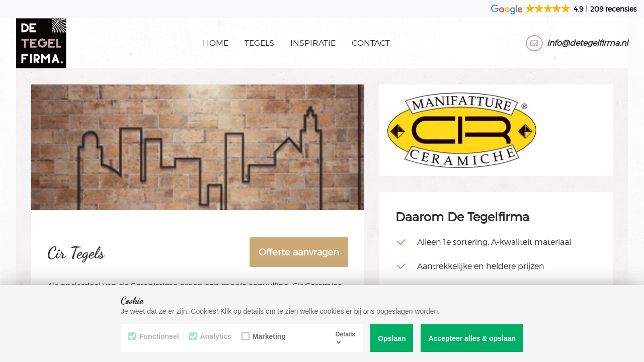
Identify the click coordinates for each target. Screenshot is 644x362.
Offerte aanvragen (299, 252)
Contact (371, 43)
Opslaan (392, 338)
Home (216, 43)
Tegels (259, 43)
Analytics (210, 336)
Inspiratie (313, 43)
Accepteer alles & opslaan (472, 338)
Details (345, 338)
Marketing (264, 336)
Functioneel (154, 336)
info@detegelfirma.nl (587, 43)
